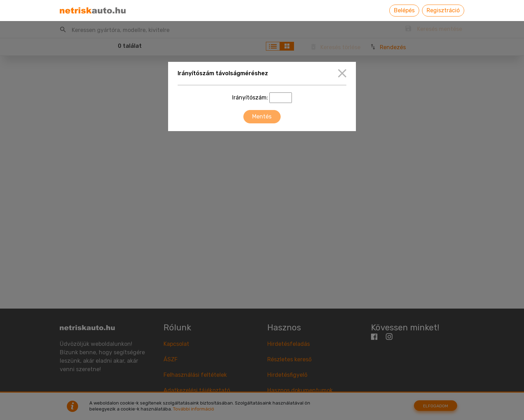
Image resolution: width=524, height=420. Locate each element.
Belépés (404, 10)
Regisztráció (443, 10)
